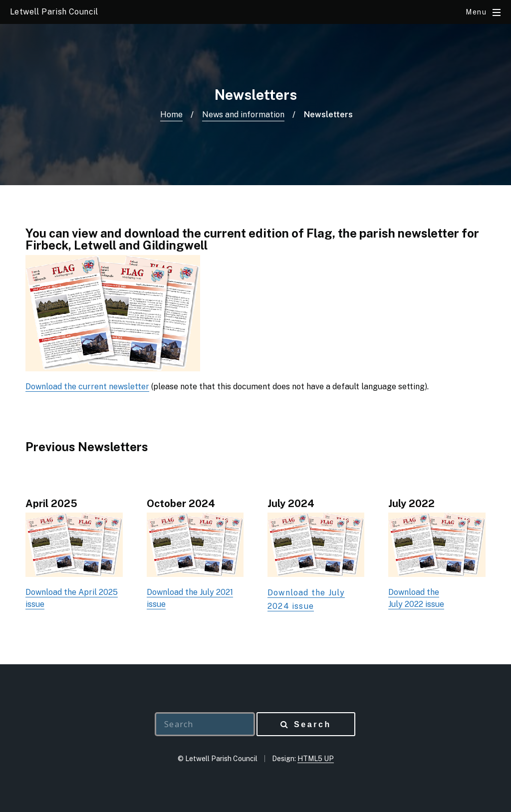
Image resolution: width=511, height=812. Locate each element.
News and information (243, 115)
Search (313, 724)
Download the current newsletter (87, 387)
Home (171, 115)
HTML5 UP (316, 759)
